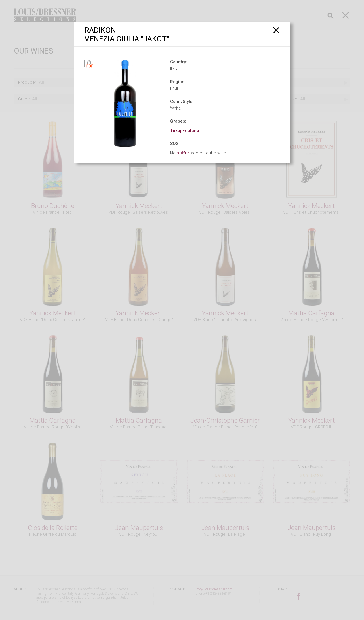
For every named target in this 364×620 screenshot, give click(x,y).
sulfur (183, 153)
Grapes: (178, 121)
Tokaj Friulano (185, 131)
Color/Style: (182, 102)
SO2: (175, 144)
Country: (179, 62)
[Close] (276, 30)
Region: (178, 82)
